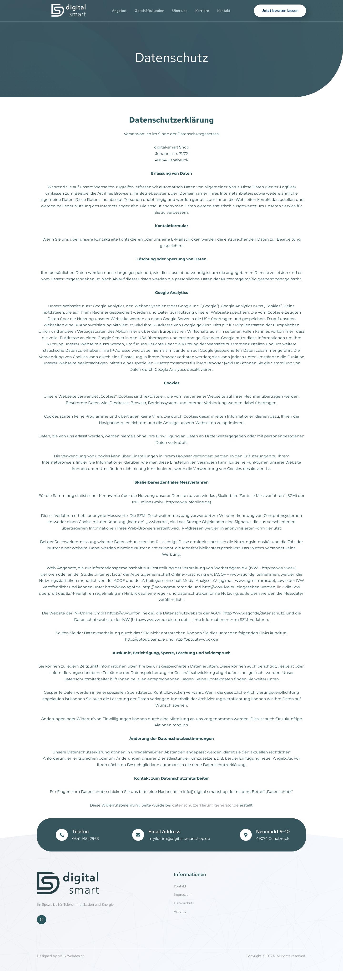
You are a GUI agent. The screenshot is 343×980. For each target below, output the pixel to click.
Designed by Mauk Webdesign (61, 965)
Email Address (164, 840)
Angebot (117, 10)
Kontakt (227, 10)
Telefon (80, 840)
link (290, 593)
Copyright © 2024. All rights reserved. (276, 965)
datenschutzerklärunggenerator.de (205, 814)
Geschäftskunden (148, 10)
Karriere (204, 10)
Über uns (180, 10)
